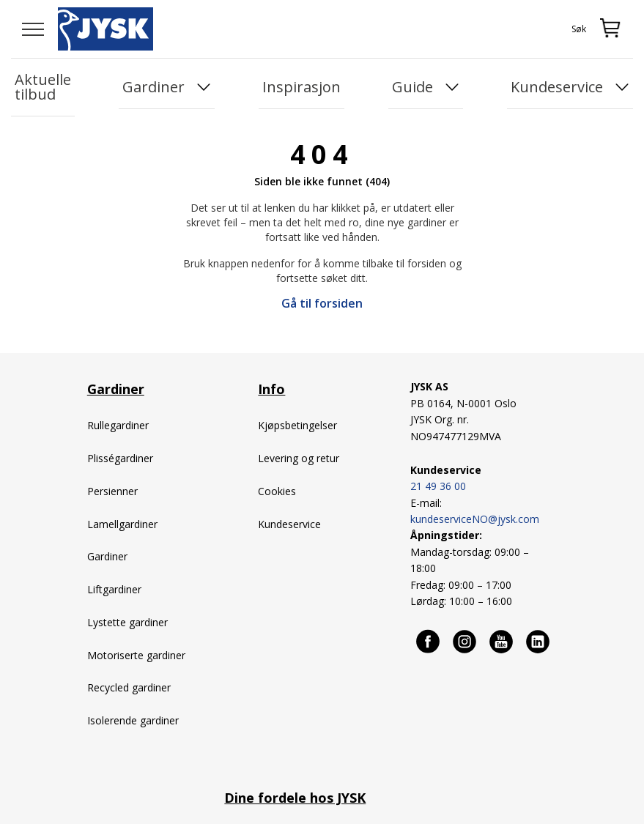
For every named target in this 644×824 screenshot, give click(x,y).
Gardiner (109, 556)
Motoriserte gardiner (136, 655)
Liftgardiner (114, 589)
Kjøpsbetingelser (297, 425)
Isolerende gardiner (133, 720)
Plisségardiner (120, 458)
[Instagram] (465, 641)
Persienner (112, 491)
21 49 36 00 (438, 486)
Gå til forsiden (322, 303)
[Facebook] (429, 641)
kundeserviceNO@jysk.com (475, 519)
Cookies (277, 491)
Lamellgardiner (122, 524)
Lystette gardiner (127, 622)
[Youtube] (502, 641)
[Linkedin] (538, 641)
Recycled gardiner (129, 687)
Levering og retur (299, 458)
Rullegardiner (118, 425)
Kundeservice (289, 524)
